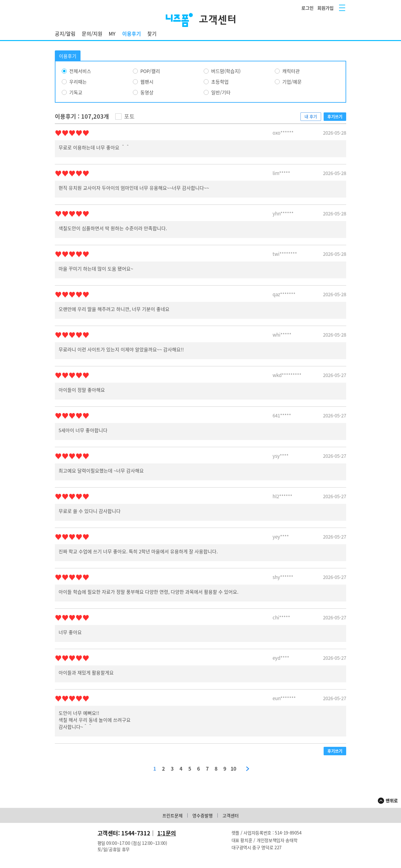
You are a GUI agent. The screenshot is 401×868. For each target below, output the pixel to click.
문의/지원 (92, 34)
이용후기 (132, 34)
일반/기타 (221, 92)
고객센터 (231, 815)
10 (233, 769)
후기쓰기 (335, 116)
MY (112, 34)
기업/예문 (292, 82)
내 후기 (311, 116)
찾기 (152, 34)
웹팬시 (147, 82)
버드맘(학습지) (226, 71)
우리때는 (78, 82)
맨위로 (392, 800)
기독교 (76, 92)
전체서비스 (80, 71)
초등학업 (220, 82)
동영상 (147, 92)
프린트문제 (172, 815)
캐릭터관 (291, 71)
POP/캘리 (150, 71)
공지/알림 (65, 34)
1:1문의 (167, 833)
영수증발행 (203, 815)
